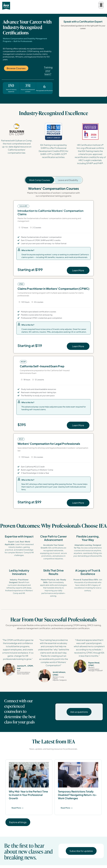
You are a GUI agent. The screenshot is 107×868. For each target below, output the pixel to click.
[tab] (40, 183)
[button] (101, 6)
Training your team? (48, 73)
